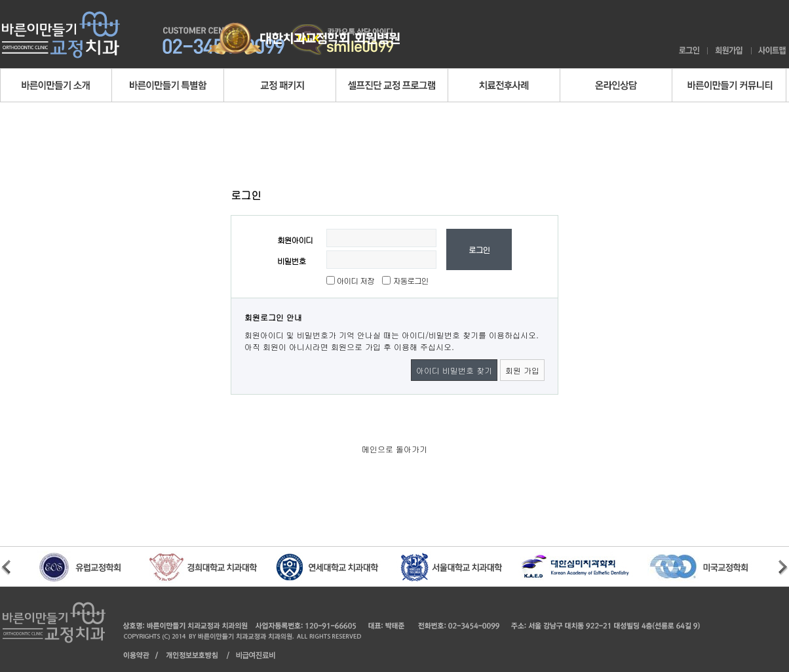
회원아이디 (295, 240)
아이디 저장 (355, 280)
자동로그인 (411, 280)
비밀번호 (291, 261)
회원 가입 (522, 370)
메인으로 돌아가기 (394, 449)
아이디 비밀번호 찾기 (454, 370)
